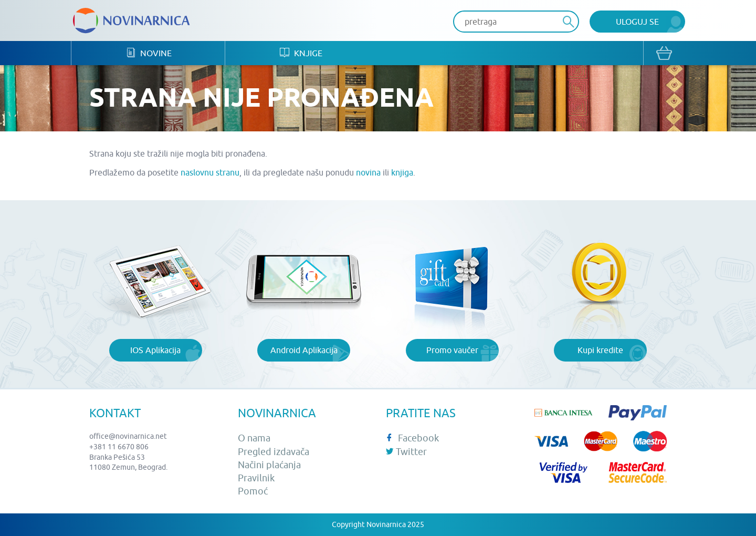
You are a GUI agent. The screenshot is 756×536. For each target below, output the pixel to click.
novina (368, 172)
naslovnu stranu (210, 172)
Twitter (406, 452)
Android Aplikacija (304, 350)
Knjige (301, 53)
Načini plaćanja (269, 465)
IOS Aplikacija (155, 350)
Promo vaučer (452, 350)
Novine (149, 53)
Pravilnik (256, 478)
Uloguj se (637, 22)
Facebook (412, 438)
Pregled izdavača (274, 452)
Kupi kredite (600, 350)
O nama (254, 438)
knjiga (402, 172)
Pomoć (253, 491)
